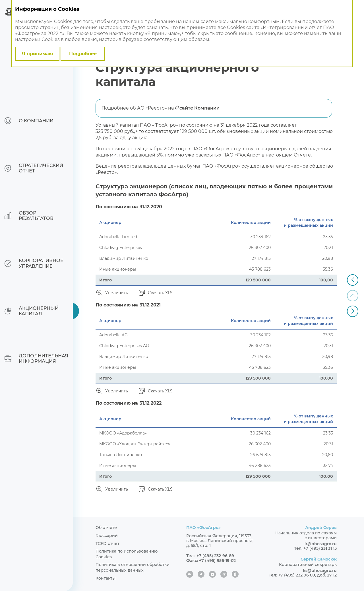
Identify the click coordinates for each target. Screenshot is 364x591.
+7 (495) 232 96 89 (297, 575)
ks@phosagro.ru (320, 571)
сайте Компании (199, 108)
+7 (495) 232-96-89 (215, 556)
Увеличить (117, 293)
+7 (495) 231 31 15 (320, 548)
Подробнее (83, 54)
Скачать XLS (160, 293)
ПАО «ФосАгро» (203, 528)
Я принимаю (37, 54)
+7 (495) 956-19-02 (217, 561)
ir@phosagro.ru (321, 544)
